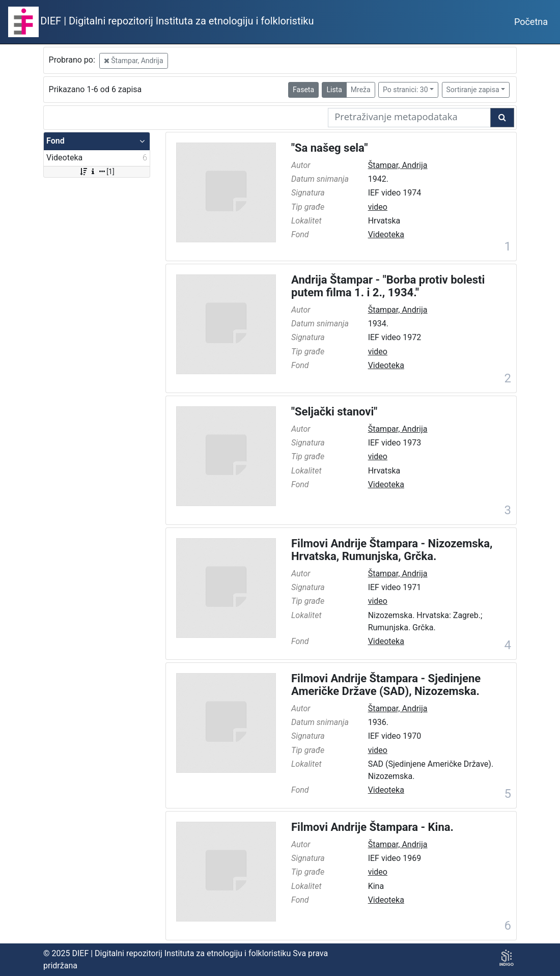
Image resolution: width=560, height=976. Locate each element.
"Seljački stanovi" (334, 412)
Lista (334, 90)
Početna (531, 22)
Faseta (303, 90)
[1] (96, 172)
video (378, 207)
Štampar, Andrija (134, 61)
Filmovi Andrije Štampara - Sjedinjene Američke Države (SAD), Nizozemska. (386, 685)
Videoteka (386, 234)
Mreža (361, 90)
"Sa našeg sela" (330, 148)
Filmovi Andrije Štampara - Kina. (372, 827)
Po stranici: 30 (405, 90)
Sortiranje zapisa (473, 90)
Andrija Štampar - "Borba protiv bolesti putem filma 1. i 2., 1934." (388, 286)
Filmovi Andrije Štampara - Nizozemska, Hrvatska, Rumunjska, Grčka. (392, 550)
